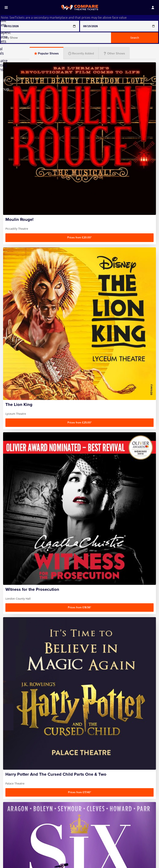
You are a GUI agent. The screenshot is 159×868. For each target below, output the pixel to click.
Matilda (62, 833)
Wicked (113, 838)
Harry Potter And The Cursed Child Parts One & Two (18, 848)
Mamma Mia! (66, 828)
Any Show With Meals (17, 830)
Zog (111, 853)
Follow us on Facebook (100, 754)
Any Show (13, 822)
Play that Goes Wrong (68, 851)
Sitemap (12, 807)
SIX (110, 822)
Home (11, 785)
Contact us (14, 796)
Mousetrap (65, 844)
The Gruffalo (117, 828)
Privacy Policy (16, 801)
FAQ (9, 791)
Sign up (130, 739)
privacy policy (111, 748)
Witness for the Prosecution (119, 845)
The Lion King (118, 833)
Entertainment (79, 413)
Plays (79, 392)
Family (27, 413)
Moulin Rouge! (67, 838)
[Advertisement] (79, 343)
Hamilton (13, 837)
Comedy (27, 392)
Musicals (132, 392)
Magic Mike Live (68, 822)
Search (135, 38)
